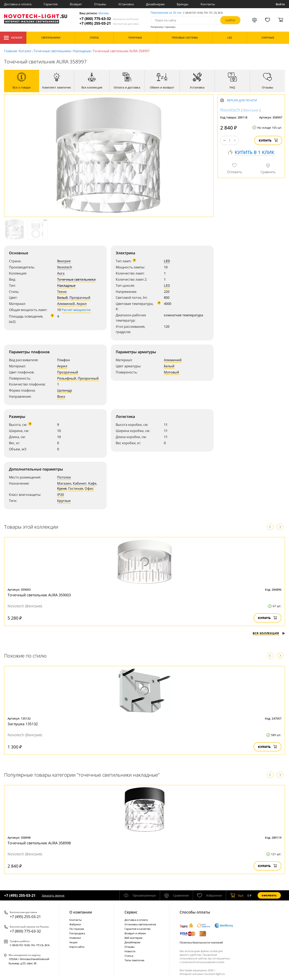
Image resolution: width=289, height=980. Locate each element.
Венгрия (64, 261)
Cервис (131, 912)
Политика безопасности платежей (201, 942)
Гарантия (51, 4)
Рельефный (67, 378)
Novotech (65, 267)
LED (167, 261)
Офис (89, 488)
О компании (81, 912)
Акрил (82, 304)
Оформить (269, 895)
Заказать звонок (53, 895)
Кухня (62, 488)
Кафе (92, 483)
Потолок (64, 477)
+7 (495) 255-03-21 (109, 23)
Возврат (76, 4)
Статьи (129, 956)
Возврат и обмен (135, 933)
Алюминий (66, 304)
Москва (104, 13)
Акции (73, 942)
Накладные (82, 51)
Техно (62, 292)
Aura (61, 273)
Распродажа (77, 933)
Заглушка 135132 (23, 724)
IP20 (61, 495)
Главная (11, 51)
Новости (130, 951)
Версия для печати (242, 100)
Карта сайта (77, 947)
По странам (77, 929)
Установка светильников (140, 924)
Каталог (13, 38)
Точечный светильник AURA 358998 (39, 843)
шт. (237, 895)
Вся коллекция (269, 633)
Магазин (64, 483)
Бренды (183, 4)
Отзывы (100, 4)
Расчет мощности (76, 310)
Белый (62, 298)
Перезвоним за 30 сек (166, 13)
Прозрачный (80, 298)
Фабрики (75, 924)
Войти (280, 4)
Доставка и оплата (18, 4)
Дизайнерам (155, 4)
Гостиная (76, 488)
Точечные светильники (52, 51)
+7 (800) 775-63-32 (109, 19)
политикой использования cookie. (203, 962)
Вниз (61, 396)
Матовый (172, 372)
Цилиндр (65, 390)
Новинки (75, 938)
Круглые (64, 501)
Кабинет (80, 483)
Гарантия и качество (138, 929)
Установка (126, 4)
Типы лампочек (134, 960)
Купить (268, 140)
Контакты (208, 4)
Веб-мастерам (133, 938)
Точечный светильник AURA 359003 (39, 595)
